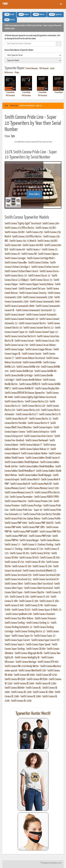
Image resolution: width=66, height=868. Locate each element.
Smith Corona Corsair (24, 341)
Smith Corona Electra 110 (37, 402)
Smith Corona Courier (32, 354)
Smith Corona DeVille (32, 363)
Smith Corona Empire (43, 427)
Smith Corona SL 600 (14, 605)
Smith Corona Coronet (15, 315)
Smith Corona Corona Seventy (33, 293)
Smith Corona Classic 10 (16, 276)
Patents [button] (10, 20)
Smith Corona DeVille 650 (21, 371)
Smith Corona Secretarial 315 (18, 579)
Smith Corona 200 (51, 224)
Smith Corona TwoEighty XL (27, 658)
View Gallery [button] (34, 194)
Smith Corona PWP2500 (40, 536)
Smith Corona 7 (33, 250)
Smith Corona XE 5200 (46, 684)
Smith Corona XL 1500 (21, 692)
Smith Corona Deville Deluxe (29, 380)
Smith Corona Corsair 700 (47, 341)
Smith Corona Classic (49, 271)
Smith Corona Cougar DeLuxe (39, 349)
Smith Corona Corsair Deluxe (43, 345)
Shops (17, 73)
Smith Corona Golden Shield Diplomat (22, 462)
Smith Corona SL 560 (49, 601)
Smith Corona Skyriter (34, 592)
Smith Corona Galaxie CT (31, 445)
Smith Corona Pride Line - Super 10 (26, 510)
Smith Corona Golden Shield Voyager (35, 475)
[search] (33, 55)
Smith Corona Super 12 (45, 636)
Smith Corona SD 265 (19, 553)
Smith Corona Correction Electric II (20, 336)
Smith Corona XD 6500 (15, 679)
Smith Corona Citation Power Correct (21, 271)
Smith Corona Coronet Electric (32, 323)
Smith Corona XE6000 (15, 688)
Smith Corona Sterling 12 (38, 623)
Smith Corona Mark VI (20, 484)
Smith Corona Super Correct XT (45, 640)
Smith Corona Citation (38, 263)
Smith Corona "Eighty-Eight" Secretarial (23, 224)
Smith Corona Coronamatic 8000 (19, 306)
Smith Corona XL (33, 688)
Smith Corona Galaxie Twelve (34, 454)
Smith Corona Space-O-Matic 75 (47, 610)
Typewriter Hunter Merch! (33, 714)
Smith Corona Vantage (26, 662)
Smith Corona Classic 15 (41, 280)
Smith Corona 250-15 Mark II (23, 241)
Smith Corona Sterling (15, 623)
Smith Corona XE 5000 (24, 684)
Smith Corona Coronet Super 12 (43, 332)
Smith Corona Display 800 (47, 389)
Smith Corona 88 (29, 254)
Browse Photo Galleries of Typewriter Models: (19, 50)
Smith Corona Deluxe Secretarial (30, 358)
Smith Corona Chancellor (16, 263)
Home (6, 106)
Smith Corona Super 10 (22, 636)
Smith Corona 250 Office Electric (27, 237)
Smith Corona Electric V (38, 423)
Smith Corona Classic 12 (39, 276)
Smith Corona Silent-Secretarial (38, 588)
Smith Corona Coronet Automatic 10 (21, 319)
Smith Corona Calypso (48, 254)
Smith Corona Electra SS (50, 414)
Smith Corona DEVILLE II (30, 384)
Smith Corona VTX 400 (48, 662)
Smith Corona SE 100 (22, 566)
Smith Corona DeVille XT (23, 389)
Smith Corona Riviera (50, 540)
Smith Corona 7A (12, 254)
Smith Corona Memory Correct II (19, 493)
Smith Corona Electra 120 (34, 406)
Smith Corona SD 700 (50, 558)
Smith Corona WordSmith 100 (32, 671)
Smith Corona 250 (34, 232)
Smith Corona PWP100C (17, 536)
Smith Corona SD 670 (29, 558)
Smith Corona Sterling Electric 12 (30, 632)
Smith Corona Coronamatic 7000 (45, 302)
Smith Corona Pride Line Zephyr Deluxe (22, 519)
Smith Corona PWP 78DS (34, 527)
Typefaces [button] (55, 14)
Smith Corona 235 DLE (46, 228)
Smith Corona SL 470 (40, 597)
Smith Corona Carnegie (15, 258)
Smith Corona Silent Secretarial (39, 584)
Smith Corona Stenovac (45, 619)
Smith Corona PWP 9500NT (26, 532)
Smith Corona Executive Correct (38, 436)
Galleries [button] (39, 14)
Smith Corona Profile (51, 519)
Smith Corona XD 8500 (37, 679)
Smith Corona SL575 (21, 610)
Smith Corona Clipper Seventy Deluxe (36, 284)
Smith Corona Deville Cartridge (19, 376)
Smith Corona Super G (15, 645)
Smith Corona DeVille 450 (28, 367)
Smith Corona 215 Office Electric (19, 228)
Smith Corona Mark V (30, 480)
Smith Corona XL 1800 (43, 692)
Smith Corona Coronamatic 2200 (38, 297)
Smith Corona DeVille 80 (45, 371)
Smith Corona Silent (14, 584)
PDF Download (10, 96)
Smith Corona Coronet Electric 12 (38, 328)
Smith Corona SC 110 (33, 549)
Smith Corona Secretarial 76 (46, 579)
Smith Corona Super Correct (17, 640)
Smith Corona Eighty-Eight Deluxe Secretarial (35, 397)
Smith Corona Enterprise (38, 432)
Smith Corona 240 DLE (15, 232)
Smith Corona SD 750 (14, 562)
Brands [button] (9, 14)
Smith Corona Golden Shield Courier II (43, 458)
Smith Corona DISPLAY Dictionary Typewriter (25, 393)
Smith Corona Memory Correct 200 (43, 488)
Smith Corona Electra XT (17, 419)
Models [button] (24, 14)
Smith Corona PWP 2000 (16, 523)
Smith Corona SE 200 (42, 566)
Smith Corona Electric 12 (40, 419)
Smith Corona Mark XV (42, 484)
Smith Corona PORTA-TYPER (46, 497)
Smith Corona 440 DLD (33, 245)
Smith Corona (14, 106)
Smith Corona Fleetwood (37, 441)
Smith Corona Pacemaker (21, 497)
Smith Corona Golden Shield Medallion (37, 467)
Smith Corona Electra (14, 402)
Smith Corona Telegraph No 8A (29, 653)
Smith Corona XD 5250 (46, 675)
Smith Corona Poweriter (16, 501)
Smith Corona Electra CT (27, 414)
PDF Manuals (44, 69)
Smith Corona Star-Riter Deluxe (19, 619)
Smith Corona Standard (44, 614)
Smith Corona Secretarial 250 (18, 575)
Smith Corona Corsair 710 (16, 345)
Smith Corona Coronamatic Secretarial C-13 (36, 310)
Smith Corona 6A (17, 250)
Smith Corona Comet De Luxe (32, 289)
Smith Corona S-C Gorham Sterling (38, 545)
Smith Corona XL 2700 (21, 701)
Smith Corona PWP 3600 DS (41, 523)
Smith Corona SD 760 (35, 562)
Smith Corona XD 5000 (24, 675)
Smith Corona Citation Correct (45, 267)
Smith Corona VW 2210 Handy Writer (22, 666)
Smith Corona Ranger (29, 540)
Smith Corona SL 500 (29, 601)
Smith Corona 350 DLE (47, 241)
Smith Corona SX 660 (36, 649)
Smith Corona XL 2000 (31, 697)
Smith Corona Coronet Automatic (41, 315)
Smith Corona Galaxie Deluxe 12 (34, 449)
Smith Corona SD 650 (40, 553)
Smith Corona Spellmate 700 (19, 614)
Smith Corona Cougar (14, 349)
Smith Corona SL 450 (19, 597)
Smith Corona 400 (13, 245)
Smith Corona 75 (50, 250)
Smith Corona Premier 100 (40, 501)
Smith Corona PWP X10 (50, 532)
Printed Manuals (32, 69)
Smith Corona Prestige (31, 506)
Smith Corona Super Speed (38, 645)
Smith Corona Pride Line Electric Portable (42, 514)
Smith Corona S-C (13, 545)
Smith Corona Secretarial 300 (46, 575)
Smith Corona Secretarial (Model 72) (39, 571)
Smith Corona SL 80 (34, 605)
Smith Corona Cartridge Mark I (41, 258)
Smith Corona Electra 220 (28, 410)
